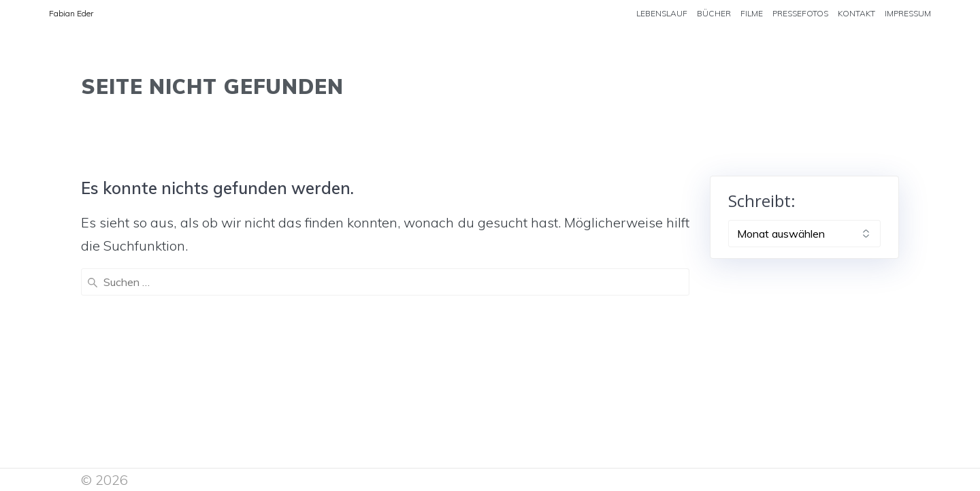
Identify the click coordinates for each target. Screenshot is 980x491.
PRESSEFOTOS (800, 13)
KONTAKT (856, 13)
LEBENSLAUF (662, 13)
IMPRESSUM (908, 13)
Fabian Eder (71, 13)
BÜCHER (714, 13)
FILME (752, 13)
